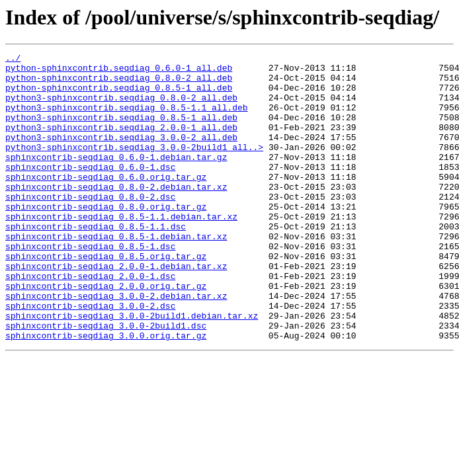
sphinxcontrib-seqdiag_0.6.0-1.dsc (90, 190)
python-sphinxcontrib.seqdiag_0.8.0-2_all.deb (119, 83)
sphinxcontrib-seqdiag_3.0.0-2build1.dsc (106, 381)
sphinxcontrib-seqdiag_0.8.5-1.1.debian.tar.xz (121, 250)
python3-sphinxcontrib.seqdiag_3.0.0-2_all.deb (121, 155)
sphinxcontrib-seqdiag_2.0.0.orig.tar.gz (106, 333)
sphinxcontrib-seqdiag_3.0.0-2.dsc (90, 357)
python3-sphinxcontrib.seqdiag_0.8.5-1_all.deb (121, 131)
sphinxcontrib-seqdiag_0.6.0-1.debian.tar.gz (116, 178)
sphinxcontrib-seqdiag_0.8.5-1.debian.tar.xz (116, 274)
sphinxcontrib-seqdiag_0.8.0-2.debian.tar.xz (116, 214)
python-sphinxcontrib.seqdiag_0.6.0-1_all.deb (119, 71)
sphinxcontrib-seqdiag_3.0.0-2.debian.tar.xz (116, 345)
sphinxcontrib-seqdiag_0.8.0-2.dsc (90, 226)
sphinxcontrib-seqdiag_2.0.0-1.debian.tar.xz (116, 309)
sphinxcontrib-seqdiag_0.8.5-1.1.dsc (96, 262)
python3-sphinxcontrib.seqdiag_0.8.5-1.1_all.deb (127, 119)
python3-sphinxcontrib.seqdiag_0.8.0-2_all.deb (121, 107)
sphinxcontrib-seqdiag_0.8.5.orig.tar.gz (106, 297)
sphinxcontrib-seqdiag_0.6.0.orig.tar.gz (106, 202)
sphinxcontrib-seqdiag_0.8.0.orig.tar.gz (106, 238)
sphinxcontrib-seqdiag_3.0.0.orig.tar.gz (106, 393)
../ (13, 59)
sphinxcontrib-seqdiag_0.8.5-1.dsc (90, 286)
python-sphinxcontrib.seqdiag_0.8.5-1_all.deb (119, 95)
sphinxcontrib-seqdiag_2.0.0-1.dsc (90, 321)
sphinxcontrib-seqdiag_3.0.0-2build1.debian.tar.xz (132, 369)
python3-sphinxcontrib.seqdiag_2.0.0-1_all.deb (121, 143)
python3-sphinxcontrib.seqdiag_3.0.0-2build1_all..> (134, 167)
